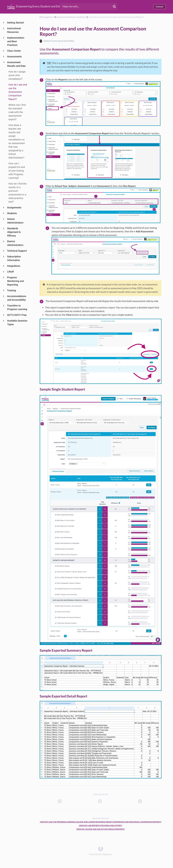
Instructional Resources (14, 30)
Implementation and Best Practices (16, 41)
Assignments (14, 208)
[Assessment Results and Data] (70, 17)
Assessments (14, 57)
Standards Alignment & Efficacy (14, 232)
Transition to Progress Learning (17, 307)
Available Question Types (17, 323)
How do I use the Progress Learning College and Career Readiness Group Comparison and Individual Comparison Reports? (101, 822)
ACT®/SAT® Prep (17, 315)
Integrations (14, 266)
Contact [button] (160, 7)
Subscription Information (14, 258)
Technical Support (17, 251)
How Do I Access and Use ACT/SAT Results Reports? (101, 829)
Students (12, 213)
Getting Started (15, 23)
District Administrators (15, 243)
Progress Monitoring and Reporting (15, 281)
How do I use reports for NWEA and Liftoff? (101, 826)
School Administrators (15, 221)
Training (12, 291)
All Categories (46, 17)
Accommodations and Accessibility (17, 298)
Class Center (14, 51)
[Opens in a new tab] (101, 849)
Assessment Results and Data (16, 64)
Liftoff (11, 272)
